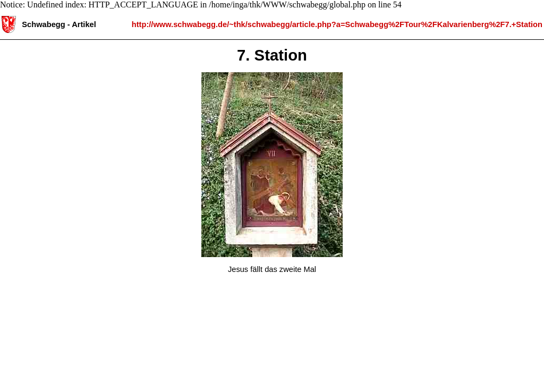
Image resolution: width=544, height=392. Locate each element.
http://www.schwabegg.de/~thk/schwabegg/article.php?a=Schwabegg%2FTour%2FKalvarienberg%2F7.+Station (337, 24)
